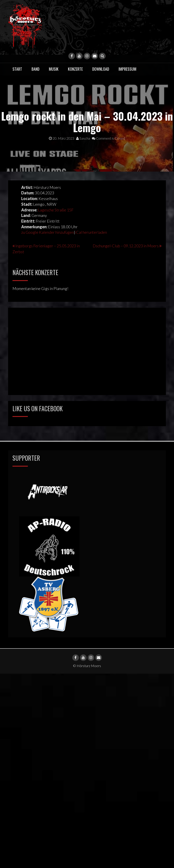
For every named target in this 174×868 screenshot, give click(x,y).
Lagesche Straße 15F (56, 210)
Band (36, 69)
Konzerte (75, 69)
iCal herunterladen (91, 232)
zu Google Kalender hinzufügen (48, 232)
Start (17, 69)
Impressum (127, 69)
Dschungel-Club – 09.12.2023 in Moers (126, 246)
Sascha (83, 138)
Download (101, 69)
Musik (54, 69)
